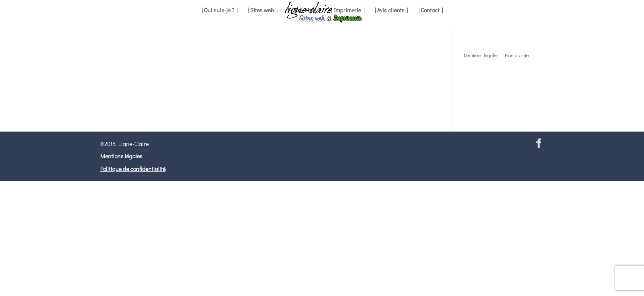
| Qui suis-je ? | (220, 11)
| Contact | (431, 11)
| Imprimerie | (347, 11)
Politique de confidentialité (133, 169)
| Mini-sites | (304, 11)
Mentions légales (121, 156)
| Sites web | (263, 11)
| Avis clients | (391, 11)
